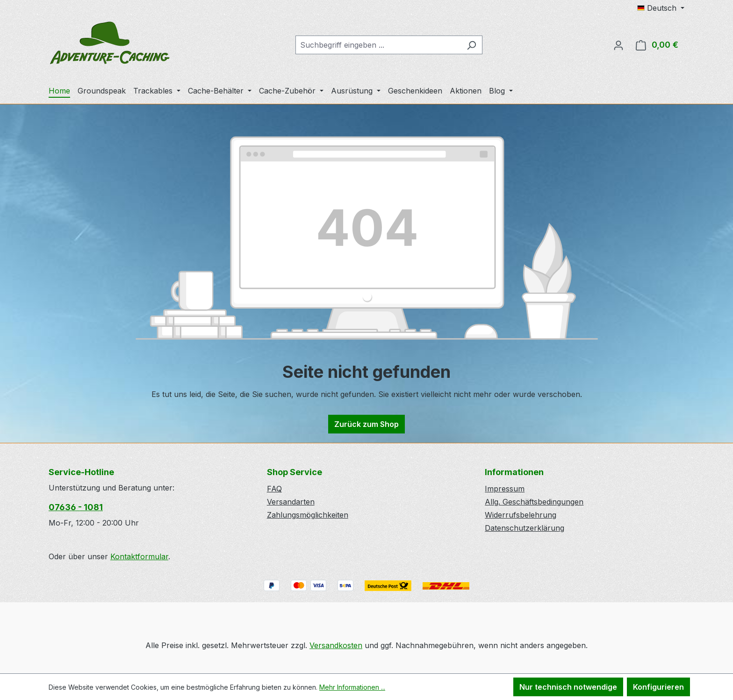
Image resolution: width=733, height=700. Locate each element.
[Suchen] (471, 45)
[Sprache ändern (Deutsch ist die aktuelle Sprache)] (661, 8)
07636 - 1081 (76, 507)
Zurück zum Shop (366, 424)
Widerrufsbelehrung (521, 515)
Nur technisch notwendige (568, 687)
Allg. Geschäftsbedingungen (534, 502)
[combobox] (378, 45)
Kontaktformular (139, 556)
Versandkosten (336, 645)
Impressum (505, 489)
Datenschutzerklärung (525, 528)
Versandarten (291, 502)
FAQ (274, 489)
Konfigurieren (658, 687)
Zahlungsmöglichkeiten (308, 515)
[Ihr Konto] (618, 45)
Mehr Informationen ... (352, 687)
